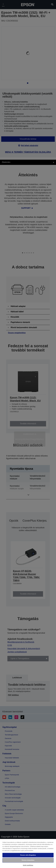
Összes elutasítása (28, 860)
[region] (28, 853)
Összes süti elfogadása (28, 855)
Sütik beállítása (28, 865)
